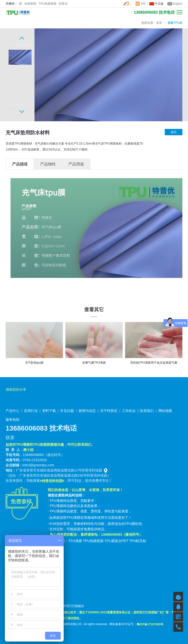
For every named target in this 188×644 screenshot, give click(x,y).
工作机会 (129, 411)
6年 (143, 4)
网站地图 (165, 411)
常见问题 (67, 411)
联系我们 (147, 411)
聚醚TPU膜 (175, 23)
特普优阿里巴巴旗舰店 (69, 606)
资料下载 (49, 411)
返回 (174, 132)
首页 (159, 23)
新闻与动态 (87, 411)
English (178, 4)
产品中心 (12, 411)
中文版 (159, 4)
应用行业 (31, 411)
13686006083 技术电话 (154, 12)
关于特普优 (109, 411)
